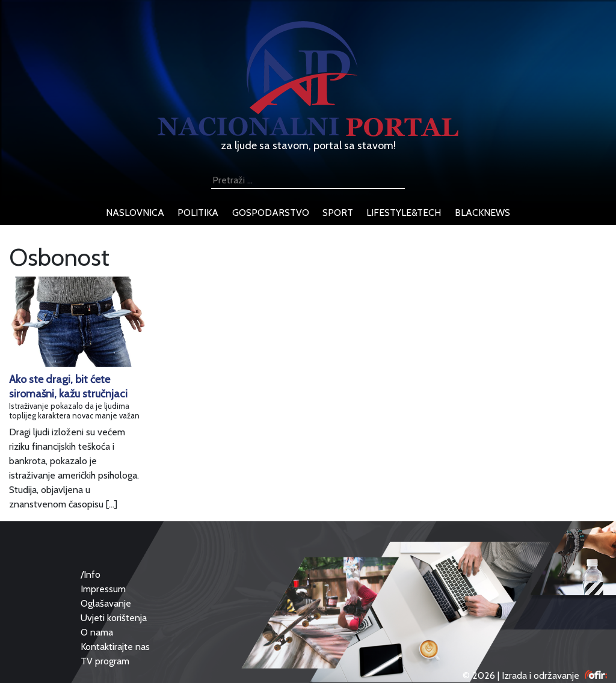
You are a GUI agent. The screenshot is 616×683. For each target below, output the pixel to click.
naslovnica (135, 213)
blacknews (482, 213)
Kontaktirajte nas (115, 647)
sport (338, 213)
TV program (105, 661)
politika (198, 213)
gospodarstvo (271, 213)
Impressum (103, 589)
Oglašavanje (106, 603)
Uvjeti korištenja (114, 618)
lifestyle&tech (404, 213)
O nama (97, 632)
